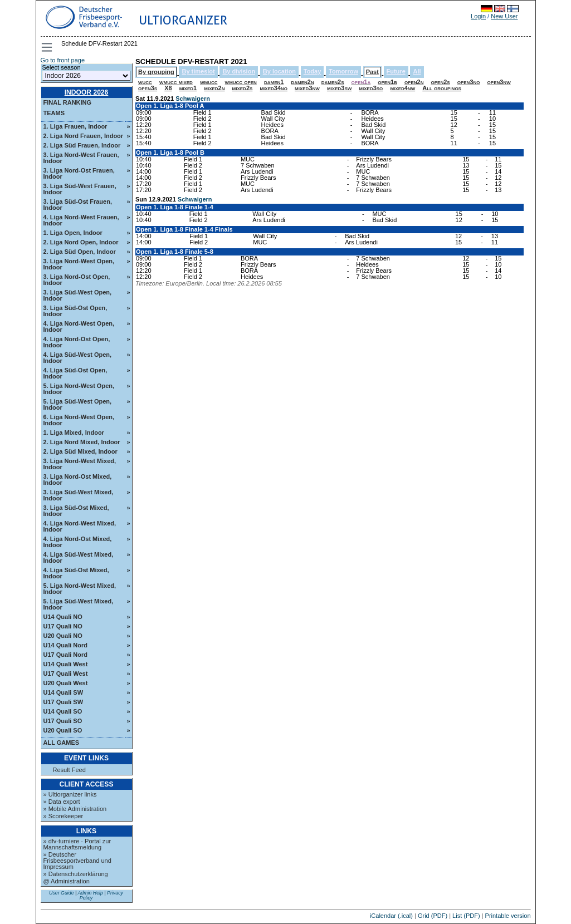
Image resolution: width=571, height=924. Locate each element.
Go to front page (63, 60)
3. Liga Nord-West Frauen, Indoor (81, 158)
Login (478, 16)
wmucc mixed (176, 82)
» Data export (62, 802)
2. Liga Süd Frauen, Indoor (82, 145)
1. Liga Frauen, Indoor (75, 126)
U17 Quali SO (63, 721)
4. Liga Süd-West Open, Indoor (78, 358)
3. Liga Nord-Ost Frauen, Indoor (79, 173)
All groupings (442, 88)
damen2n (302, 82)
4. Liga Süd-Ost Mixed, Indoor (76, 573)
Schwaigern (193, 99)
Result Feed (69, 770)
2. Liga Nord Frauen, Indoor (84, 136)
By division (239, 71)
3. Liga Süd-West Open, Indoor (78, 295)
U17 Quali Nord (65, 655)
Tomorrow (343, 71)
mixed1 (188, 88)
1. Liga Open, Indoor (73, 233)
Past (372, 72)
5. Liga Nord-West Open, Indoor (79, 389)
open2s (441, 82)
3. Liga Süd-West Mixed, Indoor (79, 495)
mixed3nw (307, 88)
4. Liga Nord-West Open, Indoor (79, 326)
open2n (414, 82)
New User (504, 16)
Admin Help (90, 893)
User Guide (62, 893)
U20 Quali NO (63, 636)
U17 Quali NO (63, 626)
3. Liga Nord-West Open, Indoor (79, 264)
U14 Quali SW (64, 692)
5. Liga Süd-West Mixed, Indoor (79, 604)
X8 (168, 88)
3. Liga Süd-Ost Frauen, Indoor (78, 205)
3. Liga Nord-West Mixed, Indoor (80, 464)
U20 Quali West (66, 683)
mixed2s (243, 88)
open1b (387, 82)
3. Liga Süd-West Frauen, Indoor (80, 189)
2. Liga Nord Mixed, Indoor (82, 442)
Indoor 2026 (87, 92)
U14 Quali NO (63, 617)
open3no (469, 82)
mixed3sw (339, 88)
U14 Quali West (66, 664)
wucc (145, 82)
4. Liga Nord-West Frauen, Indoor (81, 220)
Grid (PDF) (433, 916)
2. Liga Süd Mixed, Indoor (80, 451)
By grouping (156, 72)
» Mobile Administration (75, 809)
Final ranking (68, 102)
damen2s (333, 82)
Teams (54, 113)
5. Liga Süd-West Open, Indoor (78, 404)
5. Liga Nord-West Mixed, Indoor (80, 589)
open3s (148, 88)
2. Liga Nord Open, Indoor (81, 242)
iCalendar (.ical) (391, 916)
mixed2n (214, 88)
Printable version (508, 916)
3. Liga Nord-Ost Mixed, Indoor (78, 480)
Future (396, 71)
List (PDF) (466, 916)
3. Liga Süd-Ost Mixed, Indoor (76, 511)
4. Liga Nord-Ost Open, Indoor (77, 342)
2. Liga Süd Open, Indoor (80, 252)
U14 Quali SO (63, 711)
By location (279, 71)
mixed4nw (402, 88)
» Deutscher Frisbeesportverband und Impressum (77, 861)
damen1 (274, 82)
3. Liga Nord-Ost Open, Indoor (77, 280)
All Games (62, 743)
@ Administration (67, 881)
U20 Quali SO (63, 730)
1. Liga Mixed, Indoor (74, 432)
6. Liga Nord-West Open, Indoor (79, 420)
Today (313, 71)
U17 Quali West (66, 674)
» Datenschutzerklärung (76, 874)
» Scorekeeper (64, 816)
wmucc (209, 82)
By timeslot (198, 71)
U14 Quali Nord (65, 645)
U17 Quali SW (64, 702)
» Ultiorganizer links (70, 794)
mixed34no (274, 88)
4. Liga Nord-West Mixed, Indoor (80, 526)
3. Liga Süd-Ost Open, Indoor (75, 311)
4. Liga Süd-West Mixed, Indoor (79, 557)
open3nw (499, 82)
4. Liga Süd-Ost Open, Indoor (75, 373)
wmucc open (241, 82)
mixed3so (371, 88)
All (417, 71)
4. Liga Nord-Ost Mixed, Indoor (78, 542)
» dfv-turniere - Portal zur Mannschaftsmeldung (77, 844)
